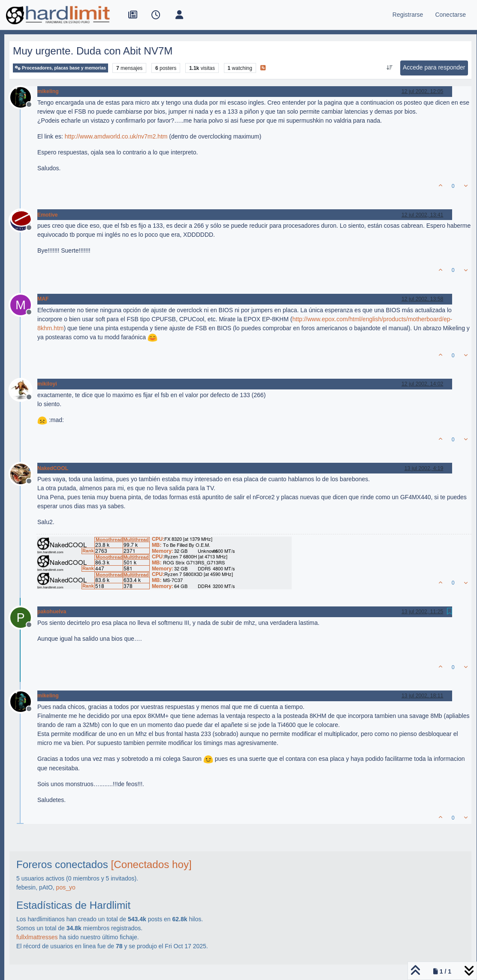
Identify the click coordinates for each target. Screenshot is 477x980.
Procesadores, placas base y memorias (60, 68)
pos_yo (66, 887)
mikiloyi (47, 384)
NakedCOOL (53, 468)
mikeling (48, 91)
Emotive (48, 215)
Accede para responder (434, 67)
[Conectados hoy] (151, 864)
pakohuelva (52, 612)
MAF (43, 299)
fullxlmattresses (37, 937)
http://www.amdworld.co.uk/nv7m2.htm (116, 136)
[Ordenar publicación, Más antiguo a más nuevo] (389, 68)
